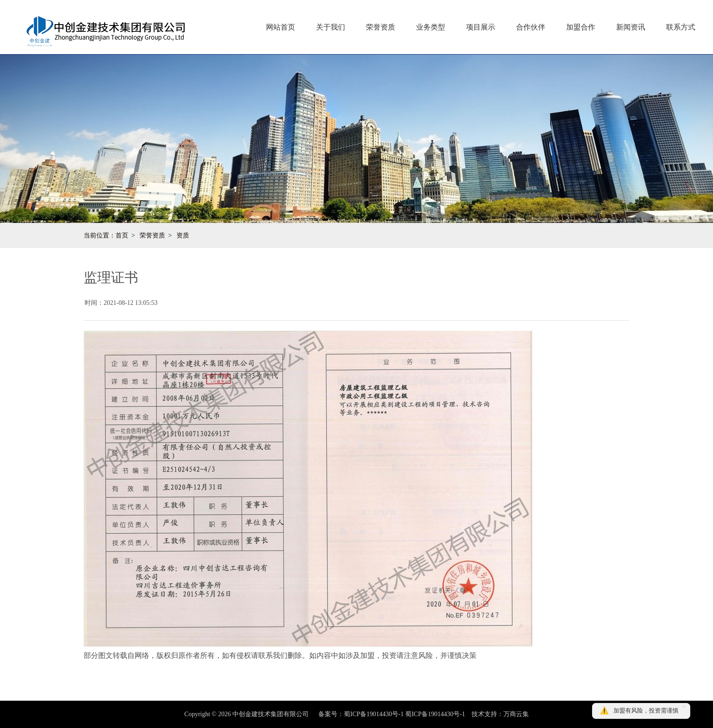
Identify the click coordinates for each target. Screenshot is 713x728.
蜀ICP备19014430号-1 (435, 714)
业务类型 (431, 27)
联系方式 (681, 27)
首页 (122, 235)
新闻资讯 (631, 27)
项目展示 (481, 27)
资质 (183, 235)
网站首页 (281, 27)
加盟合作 (581, 27)
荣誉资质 (381, 27)
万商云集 (516, 714)
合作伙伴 (531, 27)
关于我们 (331, 27)
